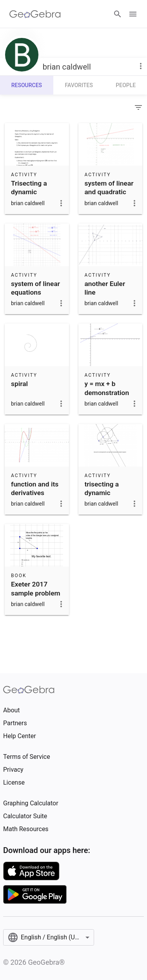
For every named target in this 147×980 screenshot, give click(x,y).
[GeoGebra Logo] (35, 14)
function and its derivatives (35, 488)
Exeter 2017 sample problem (36, 588)
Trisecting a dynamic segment (29, 192)
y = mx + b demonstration (107, 388)
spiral (19, 384)
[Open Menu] (133, 14)
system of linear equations (35, 288)
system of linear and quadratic (109, 188)
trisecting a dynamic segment (102, 493)
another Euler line (105, 288)
